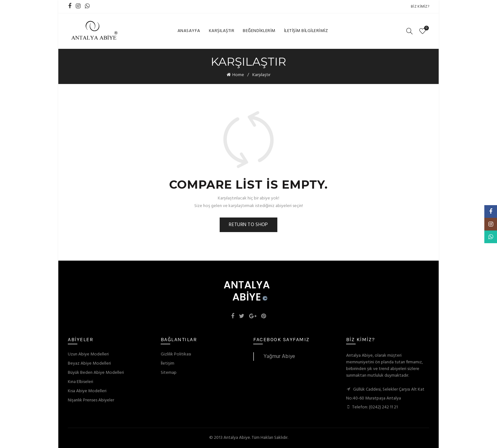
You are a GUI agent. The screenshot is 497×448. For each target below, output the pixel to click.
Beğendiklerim (259, 31)
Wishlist (426, 28)
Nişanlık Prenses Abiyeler (91, 400)
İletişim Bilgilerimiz (306, 31)
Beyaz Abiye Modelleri (89, 364)
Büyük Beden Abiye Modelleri (96, 373)
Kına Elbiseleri (81, 382)
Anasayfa (189, 31)
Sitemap (169, 373)
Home (238, 75)
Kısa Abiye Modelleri (87, 391)
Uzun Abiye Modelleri (88, 354)
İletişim (168, 364)
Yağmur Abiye (279, 357)
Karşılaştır (222, 31)
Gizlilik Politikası (176, 354)
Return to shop (248, 225)
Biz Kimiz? (420, 7)
